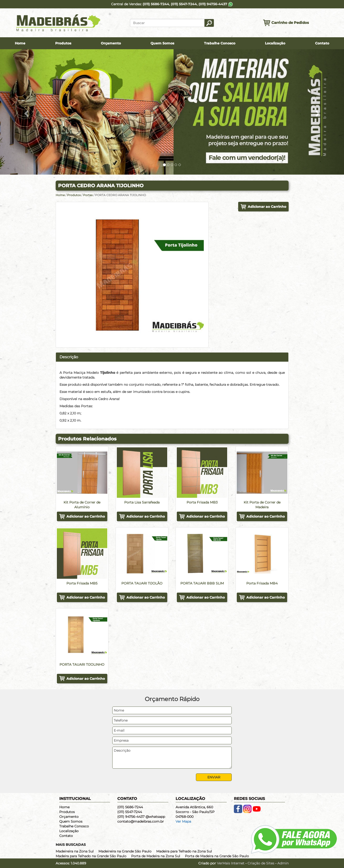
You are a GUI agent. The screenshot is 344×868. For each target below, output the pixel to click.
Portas (88, 195)
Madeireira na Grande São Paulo (125, 851)
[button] (26, 112)
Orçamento (111, 43)
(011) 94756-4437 (216, 4)
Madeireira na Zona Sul (75, 851)
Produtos (63, 43)
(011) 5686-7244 (156, 4)
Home (20, 43)
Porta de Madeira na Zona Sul (156, 856)
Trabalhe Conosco (220, 43)
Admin (283, 863)
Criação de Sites (261, 863)
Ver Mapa (183, 821)
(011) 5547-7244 (184, 4)
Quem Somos (162, 43)
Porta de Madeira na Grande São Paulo (217, 856)
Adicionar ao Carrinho (267, 207)
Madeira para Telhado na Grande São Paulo (91, 856)
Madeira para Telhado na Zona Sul (184, 851)
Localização (275, 43)
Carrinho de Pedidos (286, 23)
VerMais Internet (231, 863)
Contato (322, 43)
